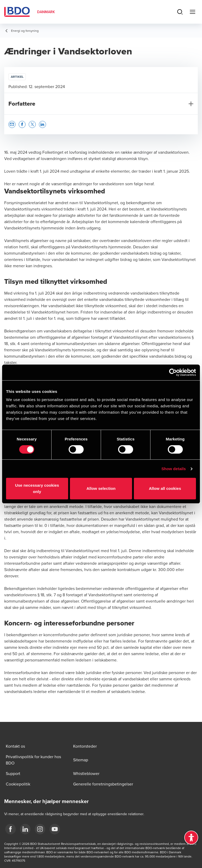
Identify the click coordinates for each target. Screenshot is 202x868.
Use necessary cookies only (37, 488)
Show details (174, 469)
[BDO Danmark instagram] (40, 829)
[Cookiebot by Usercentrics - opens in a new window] (173, 372)
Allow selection (101, 488)
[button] (12, 124)
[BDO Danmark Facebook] (11, 829)
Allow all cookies (165, 488)
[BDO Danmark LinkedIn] (25, 829)
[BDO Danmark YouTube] (55, 829)
